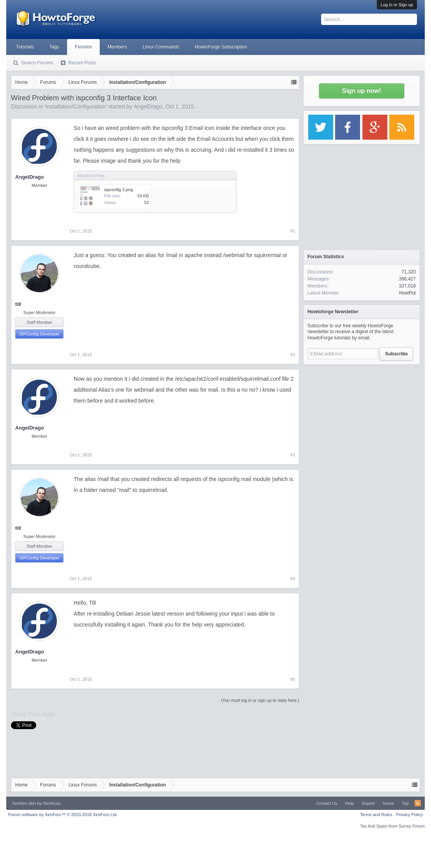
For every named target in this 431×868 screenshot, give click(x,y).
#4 (293, 579)
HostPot (407, 293)
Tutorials (25, 47)
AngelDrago (148, 107)
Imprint (368, 803)
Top (405, 803)
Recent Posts (82, 63)
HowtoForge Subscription (221, 47)
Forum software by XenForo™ (63, 815)
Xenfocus (52, 803)
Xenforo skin (24, 803)
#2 (293, 355)
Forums (83, 47)
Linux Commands (161, 47)
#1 (293, 231)
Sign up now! (362, 91)
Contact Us (327, 803)
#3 (293, 455)
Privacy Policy (409, 815)
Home (388, 803)
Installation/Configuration (76, 107)
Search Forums (37, 63)
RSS (418, 803)
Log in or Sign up (397, 5)
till (18, 304)
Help (350, 803)
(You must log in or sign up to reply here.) (260, 700)
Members (117, 47)
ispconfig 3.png (118, 190)
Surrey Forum (412, 826)
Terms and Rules (376, 815)
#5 (293, 679)
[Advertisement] (362, 417)
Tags (54, 47)
